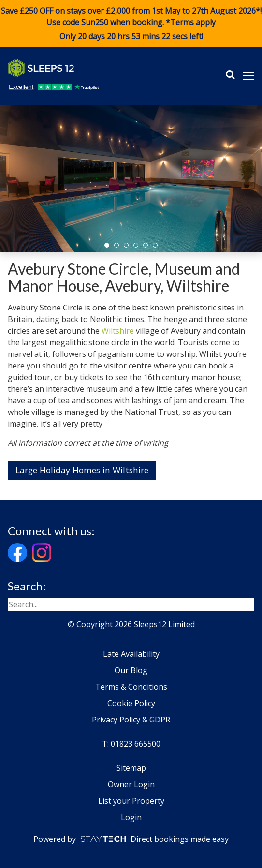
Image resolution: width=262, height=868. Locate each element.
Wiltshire (118, 331)
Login (131, 817)
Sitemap (131, 768)
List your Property (131, 801)
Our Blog (131, 670)
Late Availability (131, 654)
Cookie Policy (131, 703)
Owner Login (131, 784)
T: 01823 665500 (131, 744)
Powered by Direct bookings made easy (131, 839)
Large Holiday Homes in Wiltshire (82, 470)
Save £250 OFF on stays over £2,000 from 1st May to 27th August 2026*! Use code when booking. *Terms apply (131, 24)
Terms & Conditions (131, 687)
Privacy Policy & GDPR (131, 720)
